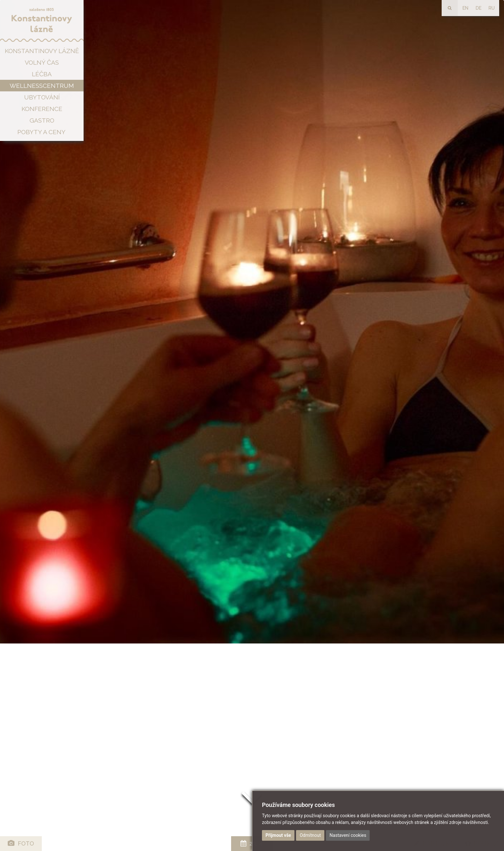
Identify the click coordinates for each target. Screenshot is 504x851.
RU (492, 8)
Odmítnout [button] (310, 835)
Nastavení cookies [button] (348, 835)
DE (479, 8)
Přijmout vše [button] (278, 835)
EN (465, 8)
